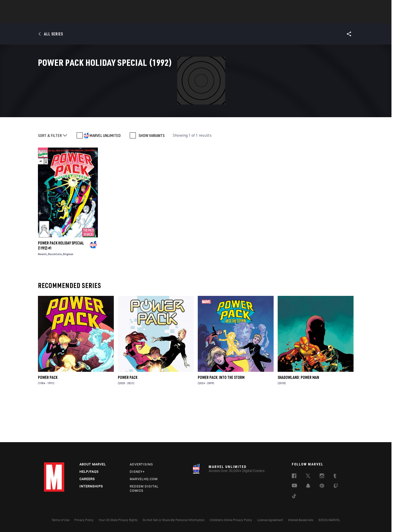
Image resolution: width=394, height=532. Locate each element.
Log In (63, 7)
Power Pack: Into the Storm (221, 418)
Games (233, 18)
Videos (252, 18)
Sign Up (79, 7)
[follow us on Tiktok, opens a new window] (294, 497)
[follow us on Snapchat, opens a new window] (308, 486)
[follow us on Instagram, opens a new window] (322, 477)
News (121, 18)
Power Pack (48, 418)
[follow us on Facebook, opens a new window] (294, 477)
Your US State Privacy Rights (118, 520)
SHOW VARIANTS (152, 176)
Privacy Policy (84, 520)
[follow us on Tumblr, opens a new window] (335, 477)
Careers (87, 479)
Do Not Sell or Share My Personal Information (174, 520)
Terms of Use (60, 520)
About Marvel (93, 464)
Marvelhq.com (144, 479)
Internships (91, 486)
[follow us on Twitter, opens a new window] (308, 477)
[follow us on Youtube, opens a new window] (294, 486)
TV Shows (211, 18)
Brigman (68, 295)
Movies (189, 18)
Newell (42, 295)
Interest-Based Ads (301, 520)
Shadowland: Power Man (298, 418)
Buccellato (55, 295)
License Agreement (270, 520)
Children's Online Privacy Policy (231, 520)
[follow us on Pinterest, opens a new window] (322, 486)
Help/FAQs (89, 472)
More (271, 18)
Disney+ (137, 472)
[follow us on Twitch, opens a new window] (336, 487)
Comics (139, 18)
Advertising (141, 464)
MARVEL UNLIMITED (105, 176)
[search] (341, 6)
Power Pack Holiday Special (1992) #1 (61, 286)
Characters (164, 18)
